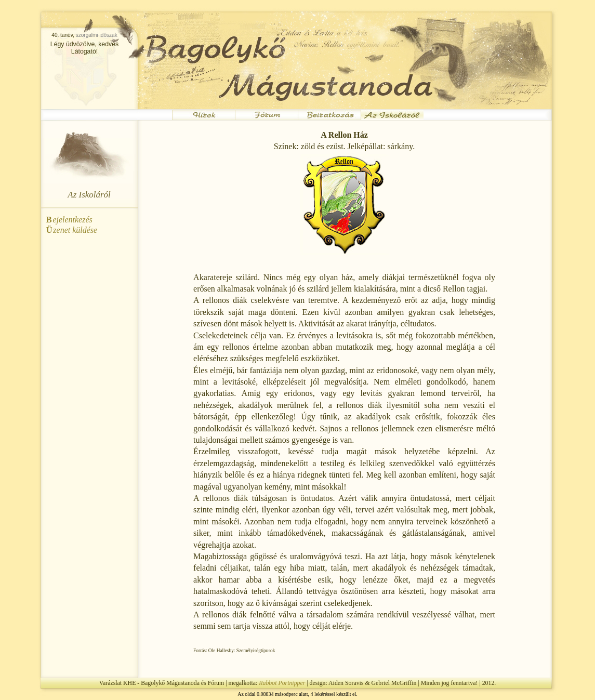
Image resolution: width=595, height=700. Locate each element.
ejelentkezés (69, 220)
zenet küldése (72, 230)
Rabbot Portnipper (282, 683)
